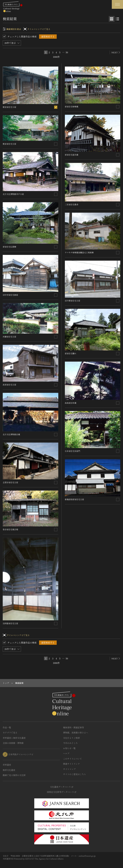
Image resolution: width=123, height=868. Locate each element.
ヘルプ (66, 753)
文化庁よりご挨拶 (71, 738)
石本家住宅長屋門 (73, 451)
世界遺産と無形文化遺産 (14, 738)
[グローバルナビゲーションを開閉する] (117, 4)
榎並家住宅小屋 (9, 107)
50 (67, 52)
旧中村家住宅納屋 (10, 295)
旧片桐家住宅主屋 (73, 301)
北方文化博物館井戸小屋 (13, 194)
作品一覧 (7, 727)
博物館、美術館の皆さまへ (76, 733)
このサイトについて (72, 759)
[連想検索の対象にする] (56, 107)
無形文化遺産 (9, 770)
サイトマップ (69, 769)
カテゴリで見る (10, 733)
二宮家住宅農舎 (72, 204)
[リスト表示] (117, 19)
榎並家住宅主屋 (9, 144)
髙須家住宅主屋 (9, 385)
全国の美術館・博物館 (13, 743)
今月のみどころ (70, 743)
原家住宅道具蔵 (72, 155)
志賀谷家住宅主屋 (10, 482)
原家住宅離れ (71, 353)
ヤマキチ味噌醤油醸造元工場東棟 (79, 252)
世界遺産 (7, 765)
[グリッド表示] (112, 19)
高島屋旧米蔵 (71, 403)
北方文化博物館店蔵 (11, 434)
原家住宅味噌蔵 (72, 106)
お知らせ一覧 (69, 748)
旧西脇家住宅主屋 (10, 623)
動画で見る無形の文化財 (14, 775)
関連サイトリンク (71, 764)
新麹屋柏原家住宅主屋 (74, 499)
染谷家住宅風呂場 (10, 529)
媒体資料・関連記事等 (74, 727)
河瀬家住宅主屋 (9, 337)
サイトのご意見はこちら (75, 774)
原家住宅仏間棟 (9, 247)
